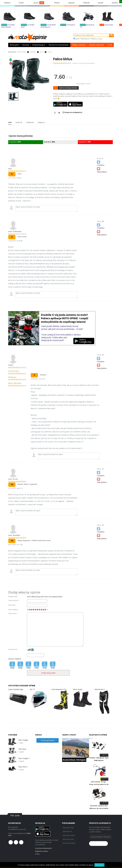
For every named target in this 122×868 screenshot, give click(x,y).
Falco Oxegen (23, 740)
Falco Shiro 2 (23, 767)
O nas (110, 45)
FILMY (21, 3)
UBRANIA (33, 52)
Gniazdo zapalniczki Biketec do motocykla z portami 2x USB (99, 808)
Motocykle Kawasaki (69, 843)
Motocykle (14, 45)
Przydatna (101, 163)
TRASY (57, 3)
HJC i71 (32, 689)
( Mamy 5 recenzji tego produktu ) (84, 63)
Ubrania (25, 45)
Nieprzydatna (102, 170)
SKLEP (101, 3)
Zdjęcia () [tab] (41, 122)
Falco (50, 52)
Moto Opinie (22, 52)
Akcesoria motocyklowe (59, 45)
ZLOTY (39, 3)
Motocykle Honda (68, 828)
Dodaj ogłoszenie (48, 740)
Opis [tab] (10, 122)
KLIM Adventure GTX (59, 689)
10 (47, 609)
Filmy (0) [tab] (19, 122)
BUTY (42, 52)
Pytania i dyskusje (96, 45)
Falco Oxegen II (24, 758)
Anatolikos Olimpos (74, 760)
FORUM (86, 3)
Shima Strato (109, 25)
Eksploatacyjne (39, 45)
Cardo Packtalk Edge (16, 689)
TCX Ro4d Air (71, 25)
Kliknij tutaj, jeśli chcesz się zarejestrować (47, 597)
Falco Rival (22, 749)
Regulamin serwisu (42, 851)
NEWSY (7, 3)
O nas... (38, 854)
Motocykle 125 (67, 831)
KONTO (115, 3)
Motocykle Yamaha (69, 835)
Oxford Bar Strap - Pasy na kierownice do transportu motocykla (99, 784)
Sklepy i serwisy (79, 45)
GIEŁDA (71, 3)
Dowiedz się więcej (86, 865)
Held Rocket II (100, 689)
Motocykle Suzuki (68, 839)
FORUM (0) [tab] (30, 122)
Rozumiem (99, 865)
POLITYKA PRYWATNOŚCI (43, 848)
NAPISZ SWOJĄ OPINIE (68, 88)
